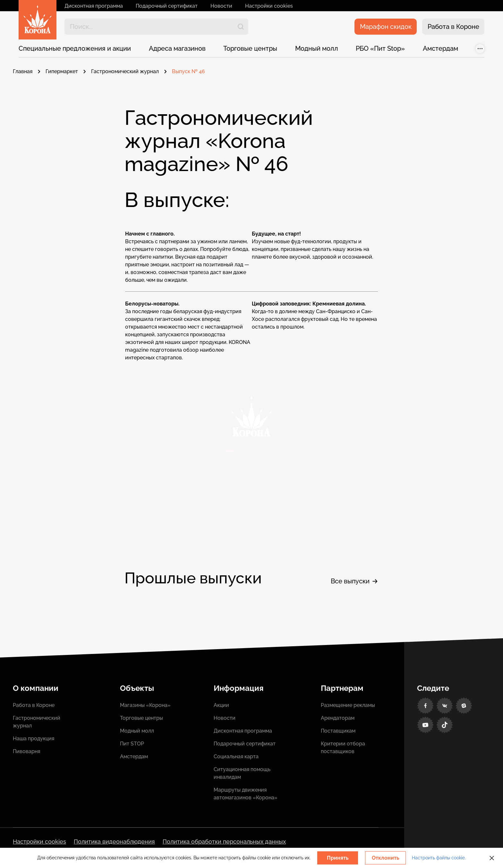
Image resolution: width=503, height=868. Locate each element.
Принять (338, 858)
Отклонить (386, 858)
